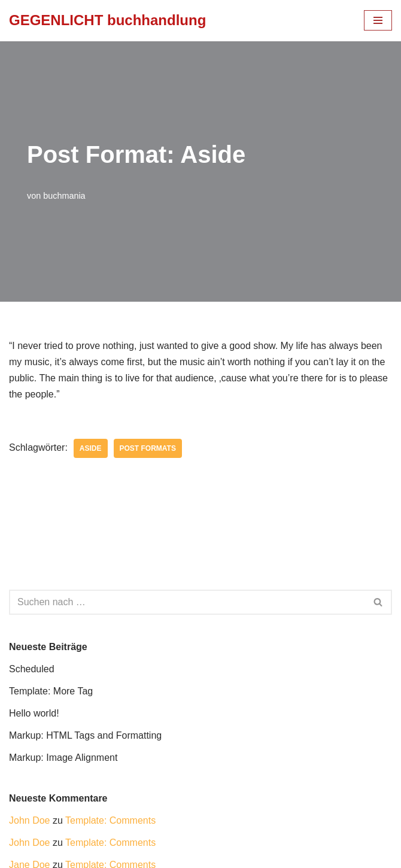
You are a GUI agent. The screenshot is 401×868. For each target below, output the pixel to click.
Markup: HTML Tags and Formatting (85, 735)
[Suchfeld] (187, 602)
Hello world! (34, 713)
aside (91, 448)
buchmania (64, 196)
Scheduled (32, 669)
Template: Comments (110, 820)
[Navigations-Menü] (378, 20)
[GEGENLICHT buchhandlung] (107, 21)
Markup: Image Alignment (63, 758)
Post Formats (148, 448)
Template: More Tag (51, 691)
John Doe (30, 820)
